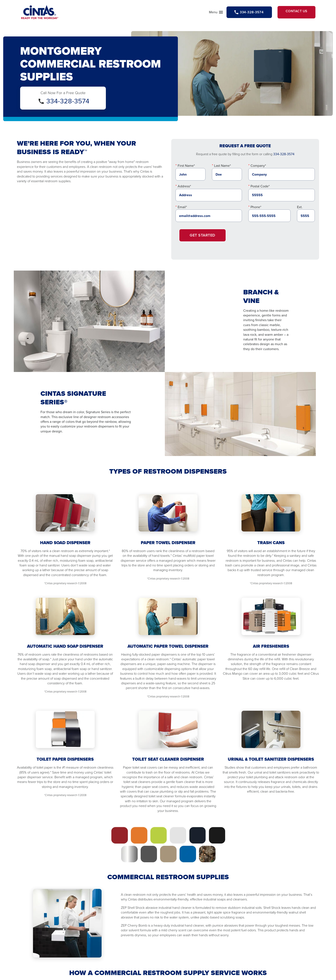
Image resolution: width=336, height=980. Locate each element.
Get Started (202, 239)
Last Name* (222, 169)
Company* (258, 169)
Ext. (300, 210)
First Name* (186, 169)
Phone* (256, 210)
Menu (199, 15)
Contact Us (292, 14)
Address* (184, 190)
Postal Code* (260, 190)
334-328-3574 (68, 104)
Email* (182, 210)
